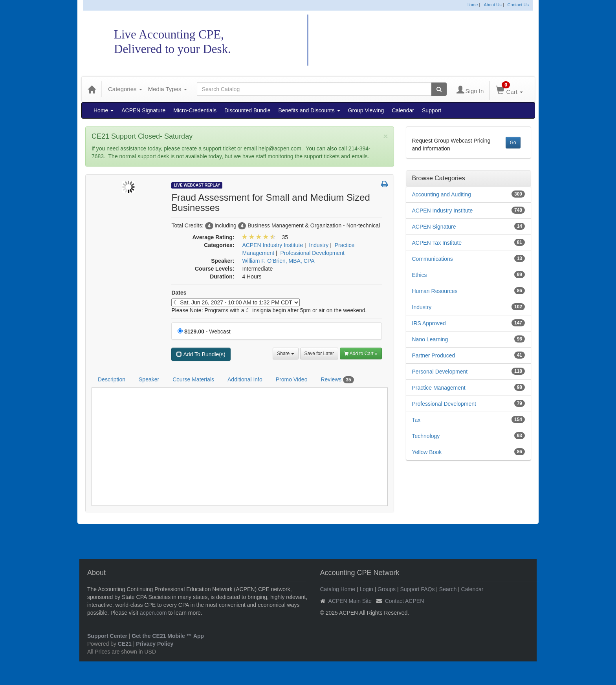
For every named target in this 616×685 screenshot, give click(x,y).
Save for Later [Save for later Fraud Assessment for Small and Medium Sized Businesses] (319, 353)
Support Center (107, 636)
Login (366, 589)
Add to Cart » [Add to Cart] (361, 353)
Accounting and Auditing (442, 194)
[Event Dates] (236, 302)
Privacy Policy (155, 644)
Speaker (149, 379)
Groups (387, 589)
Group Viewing (366, 110)
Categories (125, 89)
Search (448, 589)
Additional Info (245, 379)
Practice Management (439, 388)
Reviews (337, 380)
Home (472, 5)
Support (432, 110)
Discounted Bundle (247, 110)
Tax (416, 420)
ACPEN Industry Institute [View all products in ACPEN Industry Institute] (272, 245)
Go (513, 143)
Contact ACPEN (405, 601)
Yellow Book (427, 452)
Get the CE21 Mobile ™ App (168, 636)
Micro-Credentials (195, 110)
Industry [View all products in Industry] (319, 245)
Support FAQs (417, 589)
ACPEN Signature (143, 110)
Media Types (168, 89)
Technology (426, 436)
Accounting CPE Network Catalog (414, 40)
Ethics (420, 275)
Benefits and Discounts (309, 110)
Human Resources (435, 291)
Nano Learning (430, 339)
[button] (384, 185)
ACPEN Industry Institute (443, 211)
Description (112, 379)
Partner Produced (434, 355)
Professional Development (444, 404)
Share (285, 353)
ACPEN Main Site (350, 601)
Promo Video (292, 379)
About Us (492, 5)
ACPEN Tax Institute (437, 243)
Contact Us (518, 5)
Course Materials (193, 379)
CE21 (125, 644)
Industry (422, 307)
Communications (433, 259)
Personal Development (440, 372)
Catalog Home (338, 589)
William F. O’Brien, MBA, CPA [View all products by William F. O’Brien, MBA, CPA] (278, 261)
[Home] (92, 89)
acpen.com (153, 613)
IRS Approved (429, 323)
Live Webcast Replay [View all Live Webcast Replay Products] (197, 185)
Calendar (403, 110)
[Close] (385, 136)
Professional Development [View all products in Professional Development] (312, 253)
